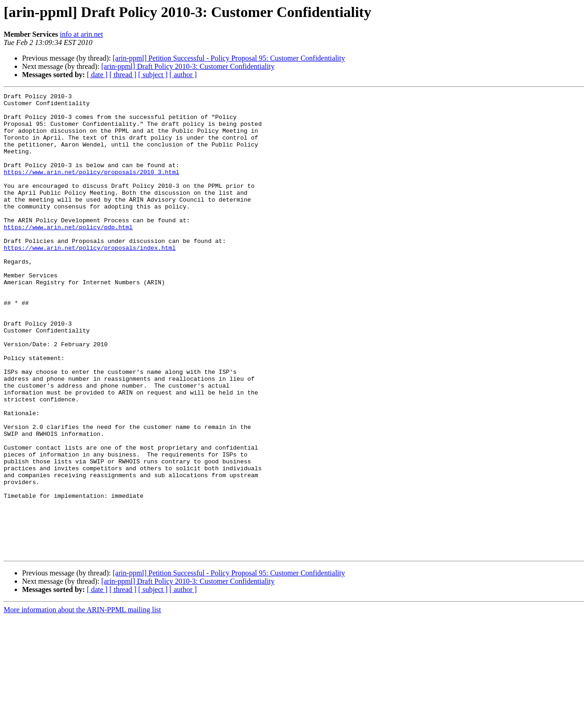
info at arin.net (81, 34)
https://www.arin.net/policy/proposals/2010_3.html (91, 188)
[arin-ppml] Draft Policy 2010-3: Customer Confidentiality (188, 66)
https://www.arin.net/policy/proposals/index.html (90, 279)
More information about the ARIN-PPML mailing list (82, 702)
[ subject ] (153, 75)
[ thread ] (123, 75)
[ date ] (97, 75)
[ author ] (183, 75)
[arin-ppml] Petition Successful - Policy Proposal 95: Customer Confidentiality (229, 58)
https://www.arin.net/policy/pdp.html (68, 254)
